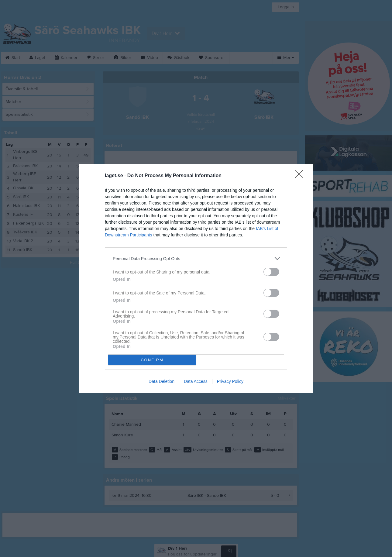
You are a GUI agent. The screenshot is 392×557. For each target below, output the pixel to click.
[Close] (301, 176)
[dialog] (196, 278)
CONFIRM (152, 360)
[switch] (271, 272)
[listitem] (196, 258)
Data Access (196, 381)
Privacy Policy (230, 381)
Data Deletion (162, 381)
